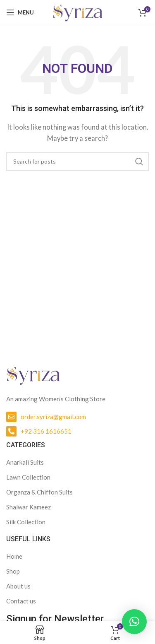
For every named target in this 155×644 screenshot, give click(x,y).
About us (18, 586)
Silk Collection (26, 522)
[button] (134, 622)
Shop (13, 571)
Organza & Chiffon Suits (39, 492)
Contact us (21, 601)
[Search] (77, 162)
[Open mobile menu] (20, 12)
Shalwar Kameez (29, 507)
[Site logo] (77, 12)
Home (14, 556)
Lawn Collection (28, 477)
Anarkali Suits (25, 462)
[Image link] (33, 374)
